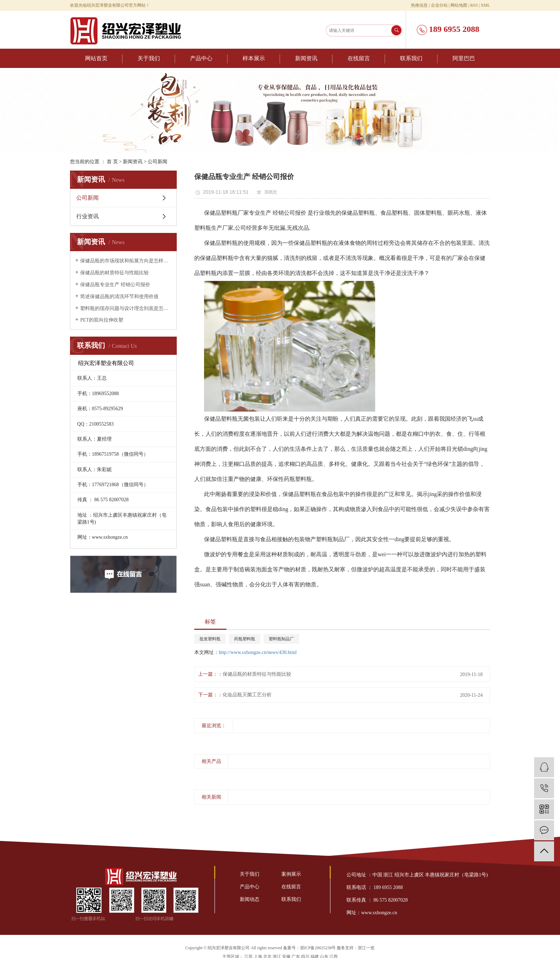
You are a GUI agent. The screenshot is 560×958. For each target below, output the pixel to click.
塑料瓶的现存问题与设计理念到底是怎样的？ (126, 308)
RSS (474, 5)
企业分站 (439, 5)
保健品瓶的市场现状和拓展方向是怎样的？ (126, 261)
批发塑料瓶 (210, 639)
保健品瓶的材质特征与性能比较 (114, 273)
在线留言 (359, 58)
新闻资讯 (306, 58)
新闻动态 (250, 899)
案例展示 (291, 874)
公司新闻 (157, 162)
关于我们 (149, 58)
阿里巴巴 (464, 58)
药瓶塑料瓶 (245, 639)
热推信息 (419, 5)
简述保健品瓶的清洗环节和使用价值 (119, 297)
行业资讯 (87, 216)
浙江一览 (366, 948)
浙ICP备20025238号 (318, 948)
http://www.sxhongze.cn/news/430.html (258, 652)
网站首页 (96, 58)
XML (485, 5)
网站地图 (459, 5)
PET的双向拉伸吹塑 (102, 320)
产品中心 (201, 58)
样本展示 (254, 58)
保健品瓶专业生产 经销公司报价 (115, 285)
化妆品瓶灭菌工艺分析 (247, 695)
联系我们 (411, 58)
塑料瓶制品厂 (281, 639)
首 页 (112, 162)
